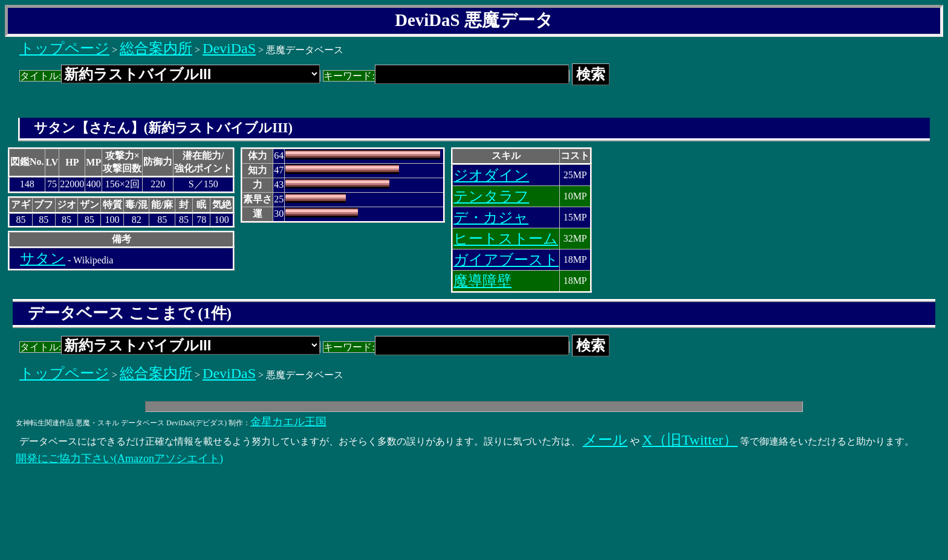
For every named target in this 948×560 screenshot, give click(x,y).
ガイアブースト (506, 260)
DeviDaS (229, 48)
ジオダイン (491, 175)
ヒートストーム (506, 239)
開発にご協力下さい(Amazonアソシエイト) (119, 459)
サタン (43, 259)
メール (605, 440)
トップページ (64, 48)
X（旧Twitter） (690, 440)
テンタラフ (491, 196)
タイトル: (170, 76)
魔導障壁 (482, 281)
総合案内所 (156, 48)
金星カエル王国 (288, 422)
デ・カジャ (491, 217)
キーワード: (446, 76)
